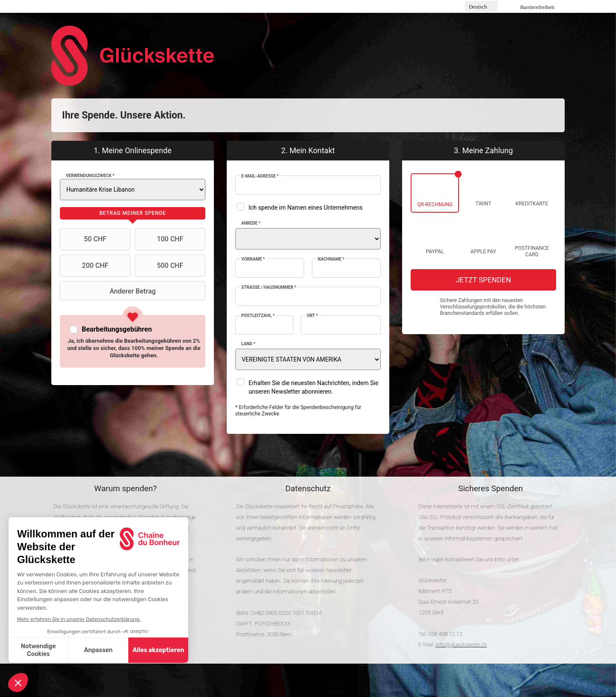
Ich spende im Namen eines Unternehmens (306, 208)
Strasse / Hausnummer (269, 287)
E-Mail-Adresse (260, 176)
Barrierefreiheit (537, 7)
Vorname (253, 259)
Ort (312, 316)
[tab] (133, 214)
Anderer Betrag (109, 291)
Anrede (251, 223)
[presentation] (133, 214)
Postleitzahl (258, 316)
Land (248, 344)
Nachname (331, 259)
